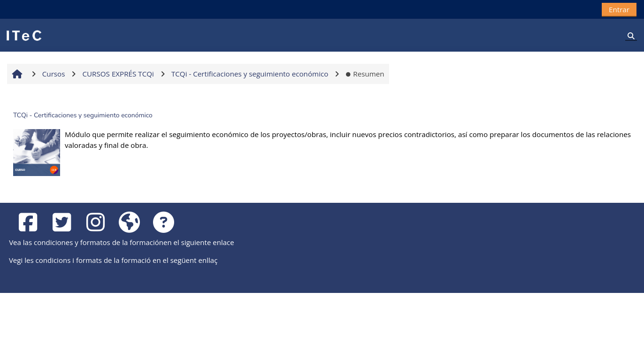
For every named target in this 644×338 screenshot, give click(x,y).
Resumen (365, 74)
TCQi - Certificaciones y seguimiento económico (83, 115)
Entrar (619, 9)
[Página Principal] (23, 35)
